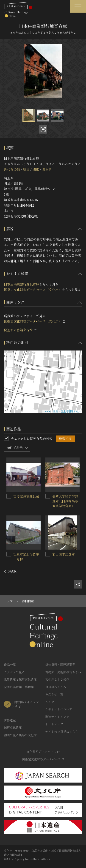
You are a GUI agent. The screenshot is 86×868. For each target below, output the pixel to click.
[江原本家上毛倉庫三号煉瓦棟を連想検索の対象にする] (48, 554)
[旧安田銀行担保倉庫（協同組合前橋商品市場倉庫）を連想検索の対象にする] (9, 496)
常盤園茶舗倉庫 (64, 496)
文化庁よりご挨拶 (57, 679)
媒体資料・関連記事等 (60, 664)
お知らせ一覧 (54, 694)
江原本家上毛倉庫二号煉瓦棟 (26, 556)
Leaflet (47, 411)
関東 (36, 169)
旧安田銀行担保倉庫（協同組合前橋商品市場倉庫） (26, 501)
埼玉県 (47, 169)
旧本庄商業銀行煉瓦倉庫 (22, 284)
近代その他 (12, 169)
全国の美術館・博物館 (19, 687)
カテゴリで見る (14, 672)
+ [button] (10, 357)
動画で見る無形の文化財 (20, 735)
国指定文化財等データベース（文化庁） (33, 290)
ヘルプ (50, 702)
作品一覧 (10, 664)
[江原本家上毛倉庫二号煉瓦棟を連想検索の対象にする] (9, 554)
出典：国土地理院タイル (67, 411)
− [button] (10, 364)
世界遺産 (10, 720)
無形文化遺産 (13, 727)
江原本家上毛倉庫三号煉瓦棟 (65, 557)
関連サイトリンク (57, 717)
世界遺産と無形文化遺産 (20, 679)
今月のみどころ (56, 687)
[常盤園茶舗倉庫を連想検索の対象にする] (48, 496)
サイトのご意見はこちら (62, 732)
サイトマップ (54, 724)
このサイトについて (59, 709)
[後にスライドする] (76, 571)
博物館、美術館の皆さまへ (63, 672)
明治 (26, 169)
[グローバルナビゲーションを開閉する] (78, 6)
